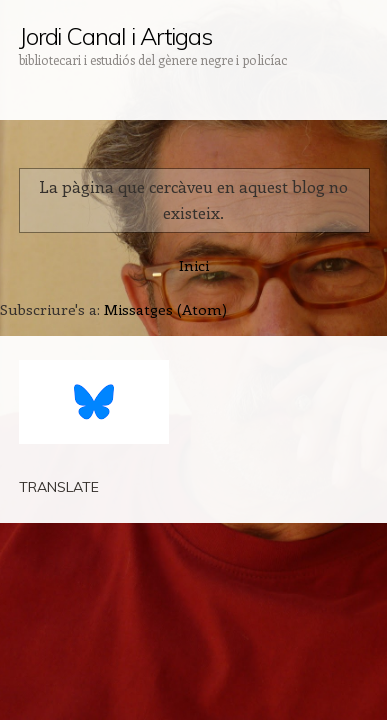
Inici (194, 265)
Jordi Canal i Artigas (115, 36)
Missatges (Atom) (165, 309)
